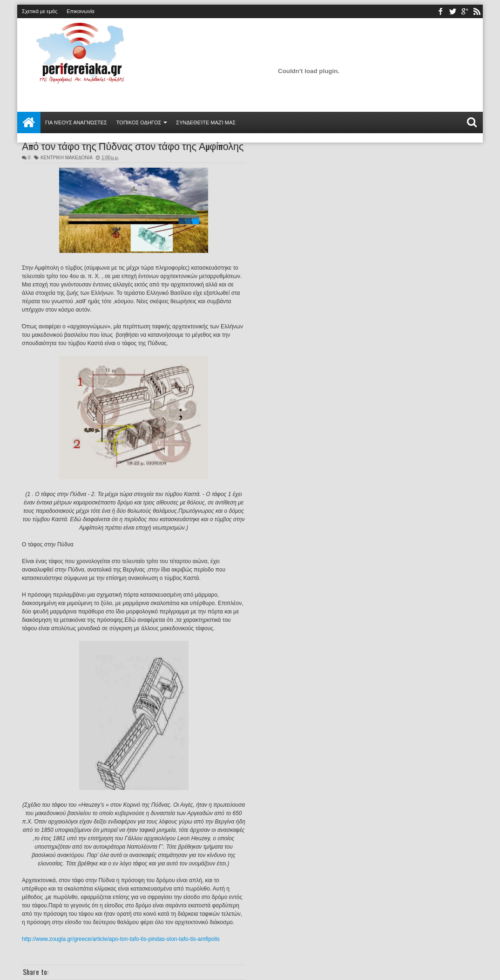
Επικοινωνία (81, 11)
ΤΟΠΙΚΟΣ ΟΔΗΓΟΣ (139, 122)
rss (477, 11)
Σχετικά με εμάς (40, 11)
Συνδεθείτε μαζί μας (206, 122)
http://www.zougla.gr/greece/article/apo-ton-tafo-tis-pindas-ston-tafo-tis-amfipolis (121, 939)
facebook (440, 11)
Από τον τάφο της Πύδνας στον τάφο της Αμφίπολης (133, 145)
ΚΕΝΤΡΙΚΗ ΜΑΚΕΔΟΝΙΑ (67, 158)
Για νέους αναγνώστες (76, 122)
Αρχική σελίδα (29, 122)
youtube (465, 11)
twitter (453, 11)
